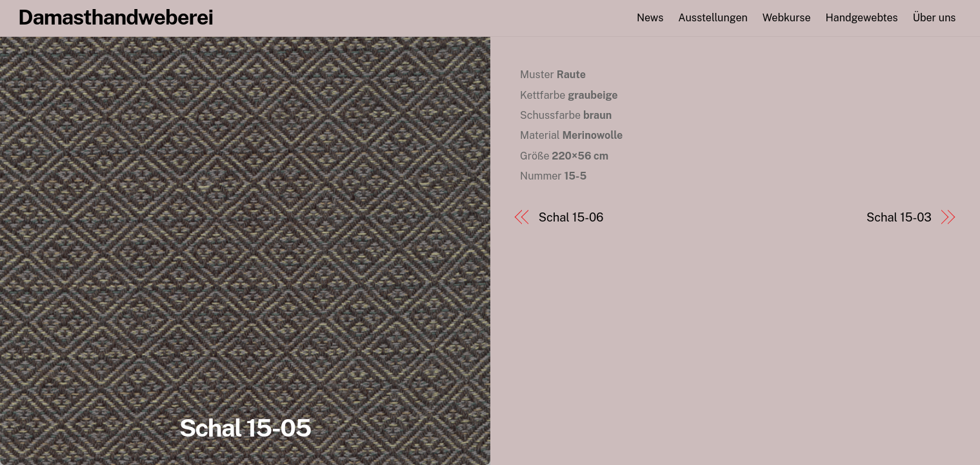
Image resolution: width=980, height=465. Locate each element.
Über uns (935, 18)
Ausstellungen (713, 18)
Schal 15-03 (899, 217)
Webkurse (787, 18)
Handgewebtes (862, 18)
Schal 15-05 (245, 428)
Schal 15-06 (571, 217)
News (650, 18)
